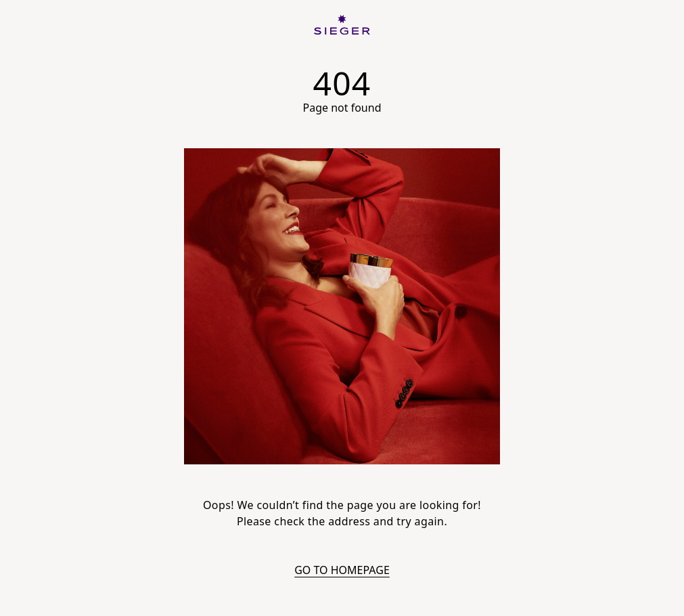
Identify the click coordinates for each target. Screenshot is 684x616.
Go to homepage (342, 570)
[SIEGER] (342, 25)
